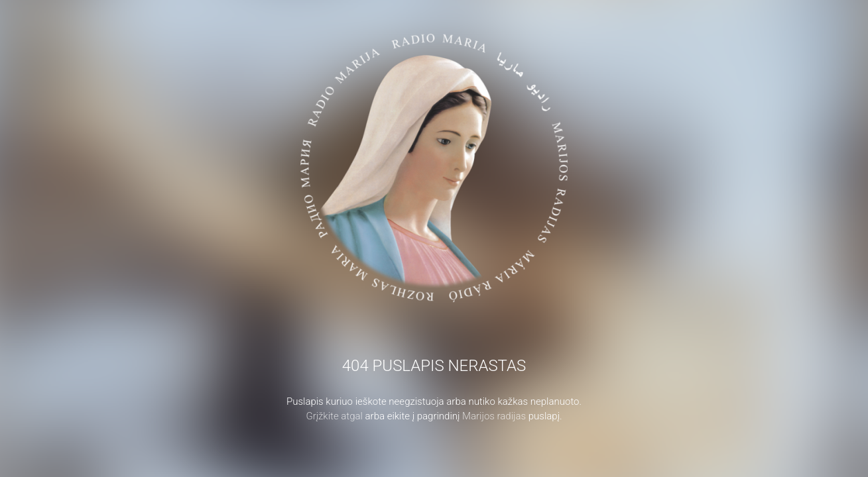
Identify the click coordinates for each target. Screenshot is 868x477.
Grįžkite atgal (334, 416)
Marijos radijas (494, 416)
